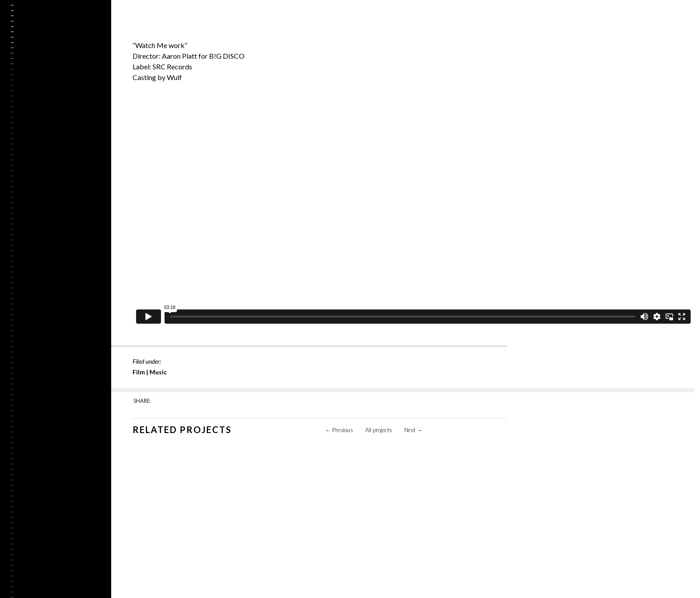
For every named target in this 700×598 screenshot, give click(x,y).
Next (413, 430)
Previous (339, 430)
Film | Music (150, 372)
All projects (379, 430)
